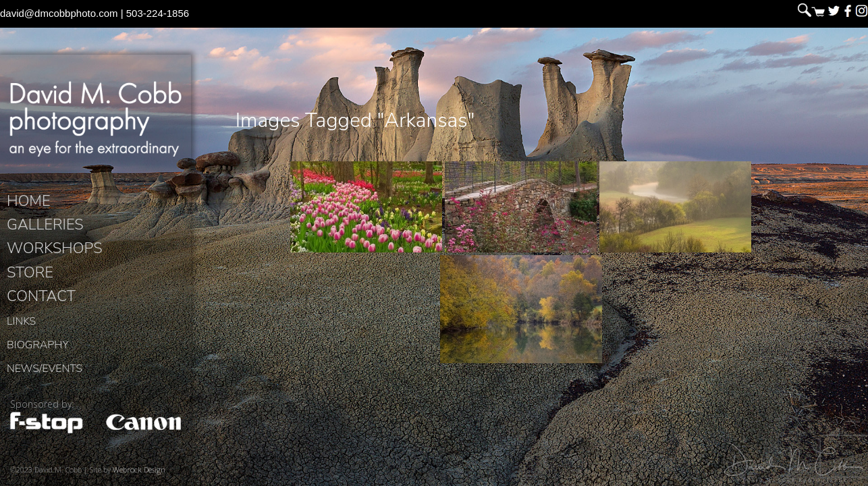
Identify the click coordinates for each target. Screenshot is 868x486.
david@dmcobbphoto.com (59, 13)
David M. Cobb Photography (96, 119)
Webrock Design (139, 469)
